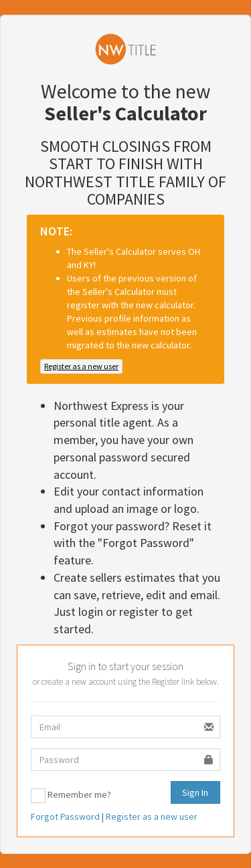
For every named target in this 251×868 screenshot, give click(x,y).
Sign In (195, 792)
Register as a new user (81, 366)
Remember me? (79, 794)
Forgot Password (65, 817)
